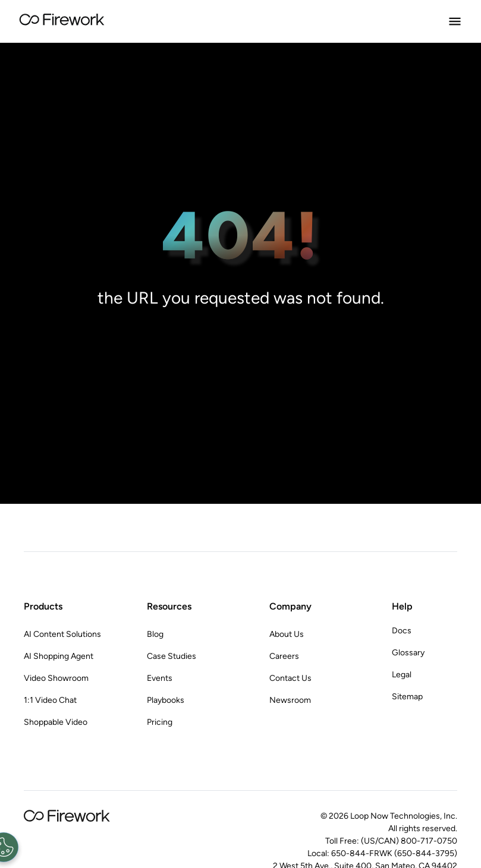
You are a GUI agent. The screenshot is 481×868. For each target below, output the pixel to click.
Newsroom (290, 700)
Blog (155, 634)
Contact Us (290, 678)
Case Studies (172, 656)
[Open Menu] (455, 21)
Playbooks (166, 700)
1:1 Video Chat (50, 700)
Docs (402, 631)
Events (160, 678)
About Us (287, 634)
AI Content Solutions (62, 634)
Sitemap (407, 697)
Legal (402, 675)
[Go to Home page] (62, 22)
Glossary (408, 653)
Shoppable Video (56, 722)
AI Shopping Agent (59, 656)
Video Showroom (56, 678)
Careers (284, 656)
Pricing (160, 722)
